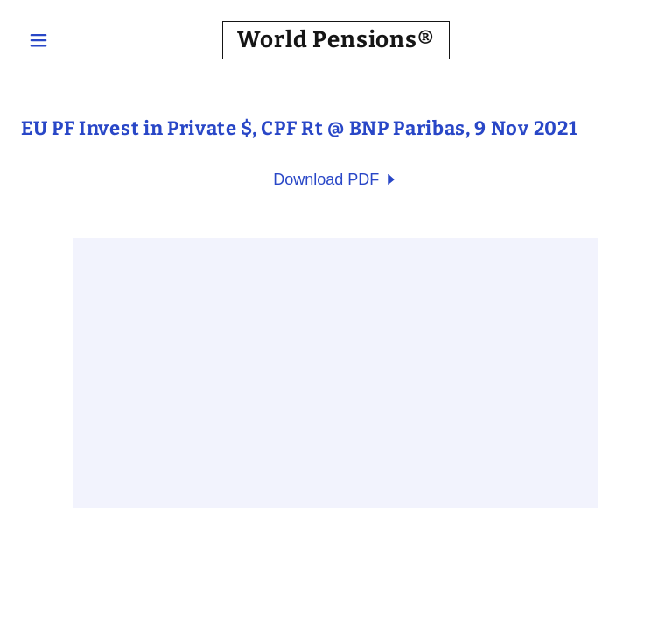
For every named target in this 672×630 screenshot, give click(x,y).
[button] (68, 40)
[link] (336, 42)
